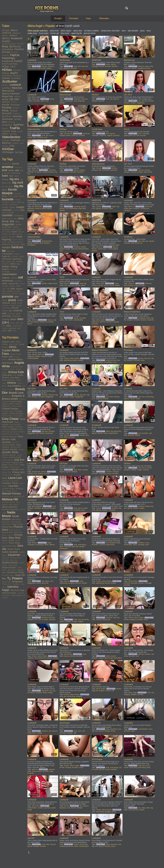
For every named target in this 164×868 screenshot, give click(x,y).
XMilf (21, 143)
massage (6, 272)
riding (13, 303)
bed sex (145, 101)
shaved (15, 308)
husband (15, 256)
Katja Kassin (15, 467)
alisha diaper (66, 31)
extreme (127, 583)
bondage (17, 194)
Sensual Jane (16, 558)
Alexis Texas (16, 354)
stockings (6, 316)
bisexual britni (47, 241)
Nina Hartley (16, 522)
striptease (16, 316)
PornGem (15, 105)
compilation (13, 205)
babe (5, 176)
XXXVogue (8, 152)
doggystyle (8, 224)
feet (14, 234)
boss (34, 733)
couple (12, 207)
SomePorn (7, 125)
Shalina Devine (10, 563)
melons (14, 278)
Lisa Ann (13, 486)
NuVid (5, 99)
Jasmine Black (8, 445)
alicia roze (36, 99)
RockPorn (7, 116)
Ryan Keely (15, 543)
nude (18, 286)
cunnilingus (18, 215)
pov (17, 297)
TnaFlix (15, 128)
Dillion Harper (8, 427)
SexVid (12, 122)
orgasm (19, 289)
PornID (16, 108)
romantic (5, 305)
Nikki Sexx (6, 522)
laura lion (45, 583)
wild (14, 331)
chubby (13, 202)
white (4, 331)
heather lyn (43, 322)
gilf (37, 433)
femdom (12, 237)
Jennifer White (10, 452)
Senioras (17, 116)
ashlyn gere (128, 208)
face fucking (16, 229)
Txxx (14, 131)
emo (61, 437)
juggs (8, 261)
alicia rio (35, 170)
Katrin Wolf (6, 469)
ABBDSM (7, 33)
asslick (83, 247)
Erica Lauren (11, 432)
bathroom (95, 322)
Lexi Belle (14, 481)
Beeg (5, 46)
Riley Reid (14, 538)
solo (4, 313)
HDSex (7, 70)
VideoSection (11, 137)
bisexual (74, 249)
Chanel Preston (10, 409)
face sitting (6, 232)
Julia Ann (19, 460)
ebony (16, 227)
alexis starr (78, 31)
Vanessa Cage (17, 590)
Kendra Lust (18, 469)
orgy (4, 291)
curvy (10, 219)
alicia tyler (38, 206)
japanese (17, 259)
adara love (54, 31)
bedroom (110, 322)
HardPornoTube (10, 64)
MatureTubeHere (11, 94)
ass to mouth (147, 468)
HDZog (5, 73)
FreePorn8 (7, 61)
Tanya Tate (6, 582)
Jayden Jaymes (9, 449)
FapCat (15, 55)
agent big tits (76, 33)
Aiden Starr (13, 344)
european (6, 229)
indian (22, 256)
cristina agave (113, 249)
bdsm (17, 176)
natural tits (13, 284)
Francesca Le (7, 434)
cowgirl (20, 207)
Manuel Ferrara (11, 494)
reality (20, 300)
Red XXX (18, 532)
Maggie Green (11, 491)
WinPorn (6, 143)
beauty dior (106, 619)
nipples (12, 286)
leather (49, 68)
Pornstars (74, 18)
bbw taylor (65, 33)
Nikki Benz (16, 519)
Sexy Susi (14, 560)
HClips (5, 67)
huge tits (6, 256)
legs (18, 264)
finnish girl (55, 33)
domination (118, 658)
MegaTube (8, 96)
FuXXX (18, 61)
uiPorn (5, 134)
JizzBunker (10, 81)
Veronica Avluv (9, 593)
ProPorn (16, 114)
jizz (3, 261)
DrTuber (6, 52)
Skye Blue (12, 570)
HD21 (13, 67)
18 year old (6, 164)
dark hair (75, 547)
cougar (5, 207)
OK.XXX (14, 99)
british (22, 196)
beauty (5, 179)
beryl (149, 31)
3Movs (14, 30)
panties (17, 291)
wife (10, 331)
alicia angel (100, 320)
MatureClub (8, 91)
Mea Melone (19, 496)
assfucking (15, 173)
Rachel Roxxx (15, 530)
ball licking (142, 767)
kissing (20, 261)
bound (101, 66)
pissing (22, 294)
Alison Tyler (8, 357)
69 (33, 206)
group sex (15, 244)
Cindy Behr (18, 416)
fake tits (21, 232)
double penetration (49, 508)
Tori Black (16, 584)
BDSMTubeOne (9, 44)
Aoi (14, 375)
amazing (77, 206)
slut (10, 311)
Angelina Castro (8, 369)
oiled (4, 289)
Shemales (104, 18)
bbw (11, 176)
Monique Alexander (10, 509)
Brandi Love (16, 393)
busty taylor (44, 33)
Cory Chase (10, 419)
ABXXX (6, 38)
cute (15, 219)
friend (21, 240)
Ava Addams (14, 386)
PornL (5, 111)
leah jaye (134, 583)
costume (51, 66)
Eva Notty (21, 432)
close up (20, 202)
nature (22, 284)
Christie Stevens (16, 413)
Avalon (11, 389)
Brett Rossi (6, 396)
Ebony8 (15, 52)
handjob (6, 247)
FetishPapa (8, 58)
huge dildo (82, 208)
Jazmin (21, 449)
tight (17, 323)
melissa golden (33, 358)
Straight (58, 18)
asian (11, 170)
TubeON (6, 131)
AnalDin (6, 41)
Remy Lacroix (7, 535)
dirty (151, 66)
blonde (13, 190)
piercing (15, 294)
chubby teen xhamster (110, 31)
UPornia (13, 134)
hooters (17, 254)
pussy (12, 300)
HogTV (14, 73)
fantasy (5, 234)
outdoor (10, 291)
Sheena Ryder (9, 568)
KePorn (5, 85)
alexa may (36, 806)
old (8, 289)
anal (5, 170)
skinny (5, 311)
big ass (14, 179)
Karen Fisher (14, 465)
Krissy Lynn (19, 472)
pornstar (8, 296)
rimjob (19, 303)
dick (12, 221)
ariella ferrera (111, 360)
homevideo (7, 254)
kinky (13, 261)
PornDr (6, 105)
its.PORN (16, 78)
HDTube (17, 70)
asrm (124, 31)
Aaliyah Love (8, 342)
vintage (5, 328)
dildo (17, 221)
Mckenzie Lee (7, 496)
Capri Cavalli (8, 404)
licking (14, 266)
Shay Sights (13, 565)
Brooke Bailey (16, 401)
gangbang (11, 242)
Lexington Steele (10, 483)
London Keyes (8, 488)
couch (146, 619)
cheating (5, 202)
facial (14, 232)
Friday (16, 434)
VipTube (6, 140)
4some (67, 283)
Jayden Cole (15, 447)
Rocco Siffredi (8, 540)
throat (12, 323)
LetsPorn (6, 88)
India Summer (9, 441)
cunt (4, 219)
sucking (6, 319)
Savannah (14, 555)
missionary (8, 281)
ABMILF (13, 36)
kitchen (52, 545)
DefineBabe (8, 49)
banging (71, 583)
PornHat (7, 108)
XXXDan (8, 149)
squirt (18, 313)
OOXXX (6, 102)
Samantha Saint (9, 546)
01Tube (6, 30)
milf (20, 277)
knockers (6, 264)
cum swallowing (71, 208)
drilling (137, 435)
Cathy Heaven (17, 406)
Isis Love (16, 442)
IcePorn (6, 78)
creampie (7, 210)
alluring (141, 654)
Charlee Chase (8, 411)
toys (9, 326)
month (69, 26)
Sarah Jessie (14, 549)
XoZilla (5, 146)
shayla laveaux (48, 172)
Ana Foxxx (7, 363)
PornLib (14, 111)
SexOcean (7, 119)
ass (17, 170)
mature (6, 278)
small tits (18, 310)
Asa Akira (15, 378)
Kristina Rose (7, 475)
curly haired (32, 68)
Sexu (5, 122)
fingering (6, 239)
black (4, 190)
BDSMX (20, 44)
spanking (11, 313)
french (15, 240)
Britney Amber (10, 399)
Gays (88, 18)
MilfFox (18, 96)
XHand (15, 143)
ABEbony (16, 33)
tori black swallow (91, 31)
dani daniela (133, 31)
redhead (6, 303)
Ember (14, 429)
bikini (111, 397)
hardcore (17, 247)
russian (19, 305)
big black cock (47, 691)
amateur (8, 167)
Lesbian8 (15, 85)
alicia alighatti (37, 506)
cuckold (16, 210)
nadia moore (53, 283)
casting (17, 200)
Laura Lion (15, 478)
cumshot (7, 215)
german (20, 242)
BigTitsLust (15, 46)
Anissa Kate (16, 372)
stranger (70, 733)
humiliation (106, 170)
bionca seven (37, 771)
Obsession (6, 524)
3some (16, 164)
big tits (19, 186)
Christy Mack (7, 416)
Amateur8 (17, 38)
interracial (7, 259)
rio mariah (38, 172)
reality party (32, 33)
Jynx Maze (6, 462)
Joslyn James (7, 460)
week (76, 26)
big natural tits (7, 186)
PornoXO (7, 113)
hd (4, 251)
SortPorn (18, 125)
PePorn (14, 102)
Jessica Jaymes (9, 455)
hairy (23, 244)
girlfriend (6, 244)
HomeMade (7, 76)
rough (13, 305)
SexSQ (18, 119)
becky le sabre (143, 66)
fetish (19, 237)
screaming (6, 308)
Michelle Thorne (8, 502)
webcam (13, 328)
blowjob (7, 193)
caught (81, 360)
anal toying (114, 767)
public (5, 300)
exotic (62, 320)
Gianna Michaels (9, 437)
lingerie (5, 269)
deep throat (148, 172)
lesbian (6, 266)
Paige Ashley (17, 524)
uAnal (20, 131)
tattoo (13, 319)
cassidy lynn (145, 208)
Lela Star (6, 481)
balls (149, 767)
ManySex (17, 88)
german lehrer (90, 33)
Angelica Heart (17, 367)
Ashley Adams (8, 380)
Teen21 (5, 128)
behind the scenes (45, 658)
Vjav (23, 140)
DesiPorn (19, 49)
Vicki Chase (17, 595)
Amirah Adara (15, 359)
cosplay (62, 846)
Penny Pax (7, 527)
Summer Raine (8, 575)
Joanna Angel (15, 457)
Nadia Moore (9, 514)
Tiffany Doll (6, 584)
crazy (143, 360)
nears (142, 31)
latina (13, 264)
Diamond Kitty (15, 425)
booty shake (13, 196)
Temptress (17, 581)
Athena (11, 383)
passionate (6, 294)
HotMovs (17, 76)
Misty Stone (13, 505)
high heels (11, 251)
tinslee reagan (115, 285)
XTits (12, 146)
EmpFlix (6, 55)
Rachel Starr (7, 532)
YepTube (19, 152)
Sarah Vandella (10, 552)
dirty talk (131, 435)
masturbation (9, 274)
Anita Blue (7, 375)
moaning (18, 281)
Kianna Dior (7, 472)
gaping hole (128, 135)
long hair (14, 269)
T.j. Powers (15, 578)
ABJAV (5, 36)
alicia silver (100, 283)
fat (10, 234)
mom (5, 283)
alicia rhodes (75, 358)
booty (5, 196)
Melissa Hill (10, 499)
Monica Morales (10, 507)
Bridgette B (18, 396)
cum (22, 210)
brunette (8, 199)
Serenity (5, 560)
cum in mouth (8, 213)
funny (4, 242)
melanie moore (47, 356)
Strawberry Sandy (15, 572)
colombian (103, 474)
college (5, 205)
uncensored (16, 326)
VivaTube (15, 140)
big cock (18, 182)
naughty (5, 286)
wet (19, 328)
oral (13, 289)
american (18, 167)
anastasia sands (144, 318)
